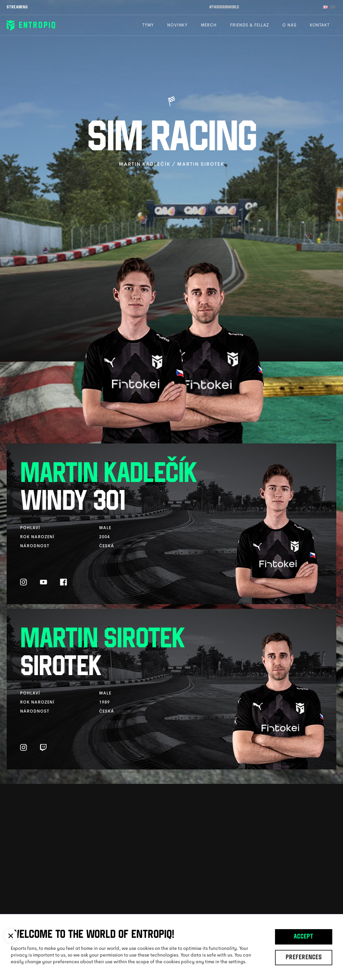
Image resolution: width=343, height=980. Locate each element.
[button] (11, 936)
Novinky (177, 25)
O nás (289, 25)
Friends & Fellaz (250, 25)
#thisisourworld (224, 7)
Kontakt (320, 25)
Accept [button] (304, 937)
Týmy (148, 25)
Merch (209, 25)
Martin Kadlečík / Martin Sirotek (172, 164)
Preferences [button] (304, 958)
